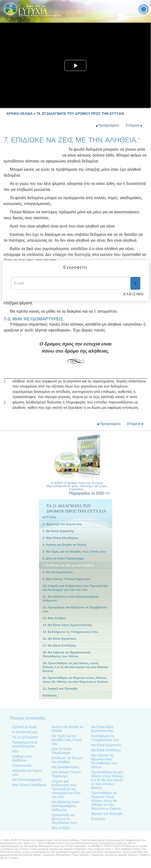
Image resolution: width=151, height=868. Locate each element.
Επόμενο (134, 125)
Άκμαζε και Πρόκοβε (107, 814)
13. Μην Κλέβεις (55, 618)
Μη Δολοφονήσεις (65, 767)
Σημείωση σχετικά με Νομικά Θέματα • (116, 855)
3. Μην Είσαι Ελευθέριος (61, 538)
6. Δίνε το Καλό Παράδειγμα (63, 558)
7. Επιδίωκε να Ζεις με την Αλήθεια (68, 565)
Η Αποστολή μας (25, 732)
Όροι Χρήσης (81, 855)
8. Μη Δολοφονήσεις (58, 572)
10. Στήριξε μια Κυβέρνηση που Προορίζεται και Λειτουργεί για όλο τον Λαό (75, 588)
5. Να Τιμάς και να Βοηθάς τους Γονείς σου (74, 552)
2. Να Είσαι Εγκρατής (58, 531)
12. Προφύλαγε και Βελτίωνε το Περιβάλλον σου (75, 609)
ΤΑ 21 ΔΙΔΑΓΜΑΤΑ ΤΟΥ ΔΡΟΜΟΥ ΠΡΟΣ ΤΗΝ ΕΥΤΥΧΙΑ (80, 114)
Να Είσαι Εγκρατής (27, 780)
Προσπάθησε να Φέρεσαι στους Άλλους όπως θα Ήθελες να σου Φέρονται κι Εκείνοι (106, 801)
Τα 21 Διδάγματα (25, 737)
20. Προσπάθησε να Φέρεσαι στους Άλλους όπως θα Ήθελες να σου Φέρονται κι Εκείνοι (75, 680)
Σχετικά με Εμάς (25, 727)
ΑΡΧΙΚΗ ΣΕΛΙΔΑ (20, 114)
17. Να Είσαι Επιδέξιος (59, 645)
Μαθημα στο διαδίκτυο (22, 758)
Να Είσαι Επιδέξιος (106, 750)
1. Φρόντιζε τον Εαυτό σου (62, 524)
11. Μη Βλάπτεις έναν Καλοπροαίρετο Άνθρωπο (71, 599)
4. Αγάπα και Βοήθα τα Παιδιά (65, 545)
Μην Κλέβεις (61, 828)
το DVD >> (90, 493)
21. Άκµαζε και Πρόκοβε (60, 689)
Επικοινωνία (22, 765)
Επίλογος (50, 695)
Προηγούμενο (108, 125)
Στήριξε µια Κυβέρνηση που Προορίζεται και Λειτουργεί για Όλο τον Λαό (66, 789)
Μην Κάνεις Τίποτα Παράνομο (66, 774)
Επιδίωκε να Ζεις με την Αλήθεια (67, 760)
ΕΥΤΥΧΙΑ (49, 517)
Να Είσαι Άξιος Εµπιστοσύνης (102, 729)
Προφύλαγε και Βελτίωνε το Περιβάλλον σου (64, 819)
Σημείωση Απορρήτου (56, 855)
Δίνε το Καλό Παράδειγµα (62, 751)
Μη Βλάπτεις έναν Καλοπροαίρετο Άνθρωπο (66, 806)
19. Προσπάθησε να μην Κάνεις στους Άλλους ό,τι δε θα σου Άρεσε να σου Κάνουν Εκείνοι (76, 667)
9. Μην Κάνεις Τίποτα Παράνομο (67, 579)
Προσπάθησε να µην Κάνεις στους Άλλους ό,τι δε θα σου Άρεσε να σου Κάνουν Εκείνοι (107, 780)
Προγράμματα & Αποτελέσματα (25, 744)
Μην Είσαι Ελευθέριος (29, 785)
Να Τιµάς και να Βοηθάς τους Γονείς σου (67, 740)
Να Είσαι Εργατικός (106, 745)
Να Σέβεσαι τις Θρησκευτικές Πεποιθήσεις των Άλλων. (104, 761)
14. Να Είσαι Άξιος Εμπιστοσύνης (67, 625)
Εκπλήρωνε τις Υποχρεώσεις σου (105, 738)
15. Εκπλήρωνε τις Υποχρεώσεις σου (70, 632)
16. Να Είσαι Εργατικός (60, 639)
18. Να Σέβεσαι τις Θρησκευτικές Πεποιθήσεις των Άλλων (67, 654)
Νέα (15, 751)
